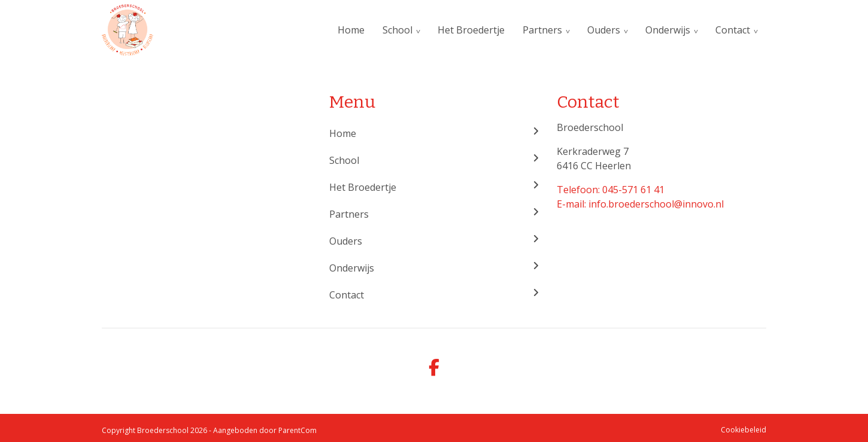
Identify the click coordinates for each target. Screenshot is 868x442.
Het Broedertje (471, 30)
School (397, 30)
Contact (733, 30)
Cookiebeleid (743, 430)
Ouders (604, 30)
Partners (542, 30)
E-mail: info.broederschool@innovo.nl (640, 204)
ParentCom (298, 430)
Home (351, 30)
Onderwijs (668, 30)
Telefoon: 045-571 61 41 (611, 190)
